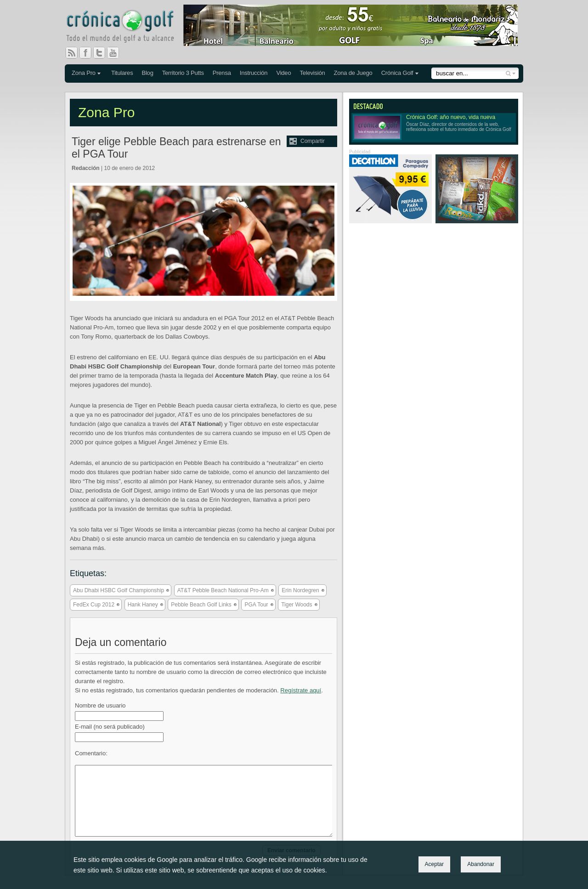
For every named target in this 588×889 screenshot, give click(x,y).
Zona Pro (84, 73)
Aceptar (434, 864)
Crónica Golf (397, 73)
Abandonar (481, 864)
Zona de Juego (353, 73)
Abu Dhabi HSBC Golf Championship (119, 590)
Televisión (312, 73)
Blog (147, 73)
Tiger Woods (297, 605)
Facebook (89, 53)
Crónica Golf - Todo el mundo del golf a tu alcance (127, 28)
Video (283, 73)
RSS (72, 53)
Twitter (103, 53)
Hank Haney (143, 605)
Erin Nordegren (300, 590)
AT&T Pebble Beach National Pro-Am (223, 590)
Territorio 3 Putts (183, 73)
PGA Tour (256, 605)
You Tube (117, 53)
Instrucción (254, 73)
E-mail (110, 727)
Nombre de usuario (100, 705)
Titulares (122, 73)
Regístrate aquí (301, 690)
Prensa (222, 73)
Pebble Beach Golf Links (201, 605)
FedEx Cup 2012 (94, 605)
